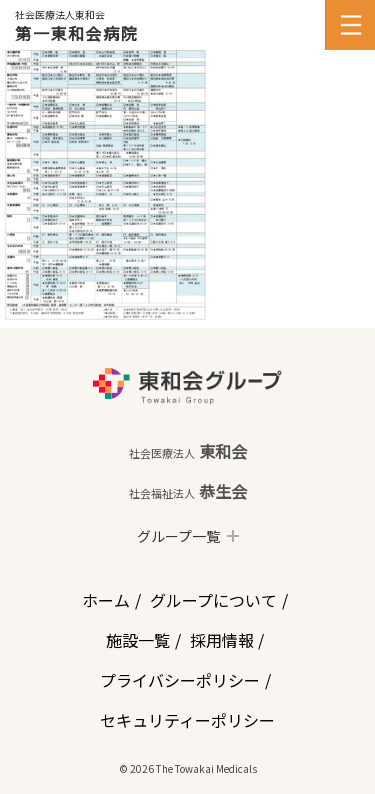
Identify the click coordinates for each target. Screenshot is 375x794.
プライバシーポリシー (180, 680)
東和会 (188, 451)
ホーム (106, 600)
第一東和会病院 (76, 33)
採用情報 (222, 640)
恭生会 (188, 491)
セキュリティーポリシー (187, 720)
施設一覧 (138, 640)
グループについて (213, 600)
